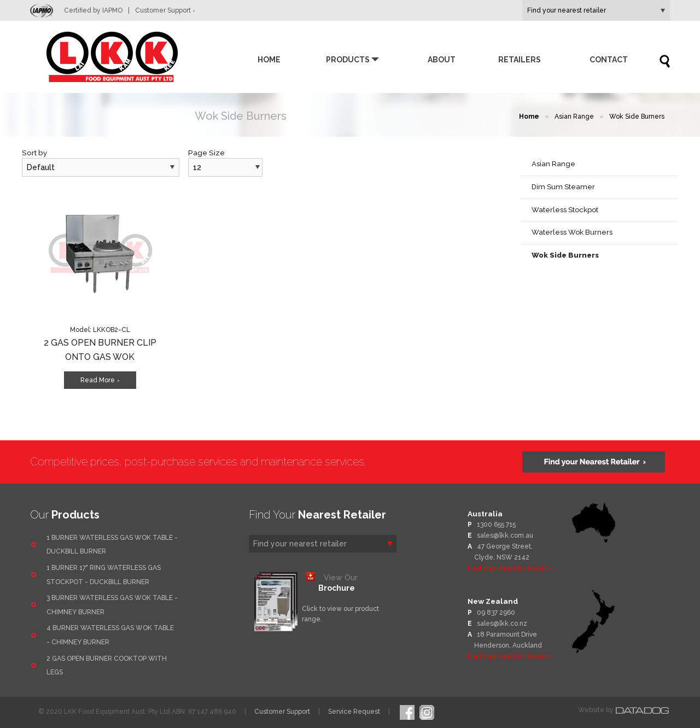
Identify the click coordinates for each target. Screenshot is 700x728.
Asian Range (574, 117)
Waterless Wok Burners (572, 232)
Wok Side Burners (637, 117)
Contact (609, 60)
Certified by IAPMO (83, 11)
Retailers (520, 60)
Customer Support (165, 10)
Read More (100, 380)
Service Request (354, 712)
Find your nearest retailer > (510, 568)
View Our (338, 583)
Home (269, 60)
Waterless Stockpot (565, 210)
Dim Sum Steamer (563, 187)
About (442, 60)
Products (348, 60)
